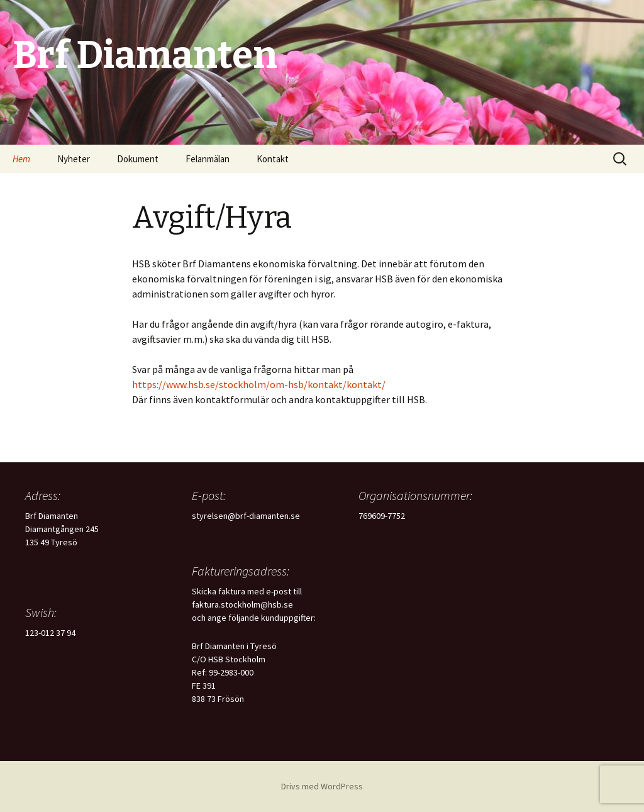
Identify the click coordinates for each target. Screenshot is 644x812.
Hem (21, 159)
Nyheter (74, 159)
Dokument (138, 159)
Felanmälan (208, 159)
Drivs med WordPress (322, 786)
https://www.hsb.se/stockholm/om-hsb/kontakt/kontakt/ (259, 384)
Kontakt (273, 159)
